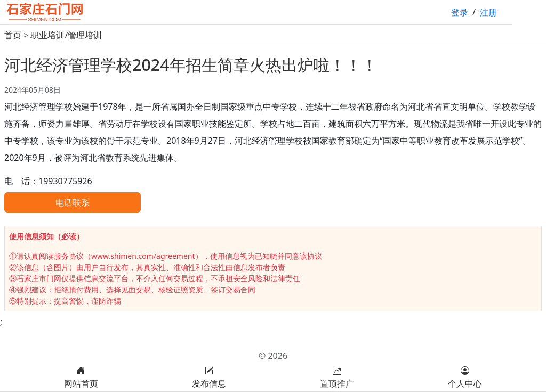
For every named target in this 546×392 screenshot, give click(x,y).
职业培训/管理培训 (66, 35)
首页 (13, 35)
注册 (488, 12)
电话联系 (73, 202)
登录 (460, 12)
